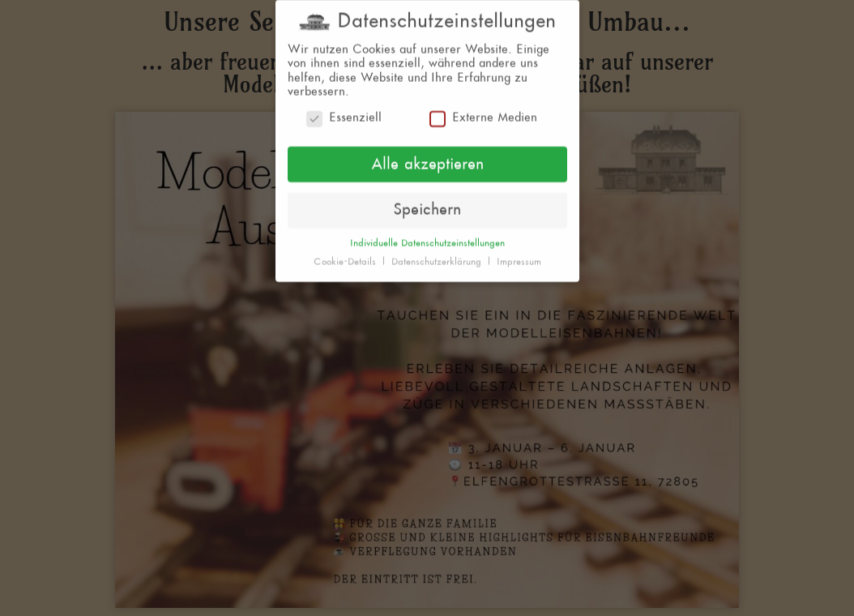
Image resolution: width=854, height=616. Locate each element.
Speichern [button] (427, 205)
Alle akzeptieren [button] (427, 159)
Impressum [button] (519, 257)
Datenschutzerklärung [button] (438, 257)
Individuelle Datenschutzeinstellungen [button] (427, 238)
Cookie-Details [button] (346, 257)
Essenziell (344, 113)
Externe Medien (483, 113)
